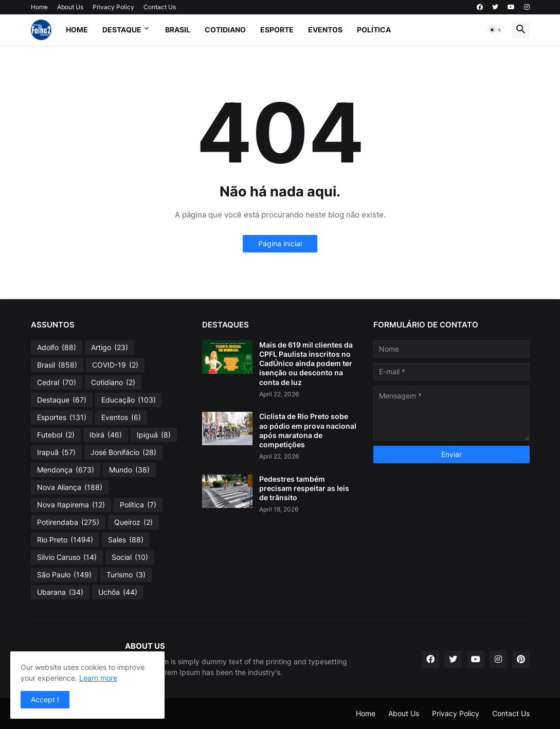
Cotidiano (225, 30)
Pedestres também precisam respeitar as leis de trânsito (304, 488)
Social (130, 557)
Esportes (62, 417)
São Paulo (64, 575)
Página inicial (280, 243)
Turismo (126, 575)
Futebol (56, 435)
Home (39, 7)
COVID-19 (115, 365)
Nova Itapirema (71, 505)
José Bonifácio (123, 452)
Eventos (325, 30)
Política (374, 30)
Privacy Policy (113, 7)
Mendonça (66, 470)
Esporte (277, 30)
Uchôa (118, 592)
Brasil (178, 30)
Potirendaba (68, 522)
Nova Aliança (70, 487)
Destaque (122, 30)
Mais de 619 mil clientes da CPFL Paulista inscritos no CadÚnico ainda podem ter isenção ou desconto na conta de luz (306, 363)
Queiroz (133, 522)
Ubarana (60, 592)
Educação (129, 400)
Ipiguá (154, 435)
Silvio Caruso (67, 557)
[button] (496, 30)
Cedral (57, 382)
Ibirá (106, 435)
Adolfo (57, 348)
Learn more (98, 678)
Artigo (110, 348)
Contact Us (160, 7)
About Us (70, 7)
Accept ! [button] (45, 699)
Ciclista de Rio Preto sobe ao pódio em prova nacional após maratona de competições (308, 430)
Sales (126, 540)
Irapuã (56, 452)
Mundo (129, 470)
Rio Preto (65, 540)
